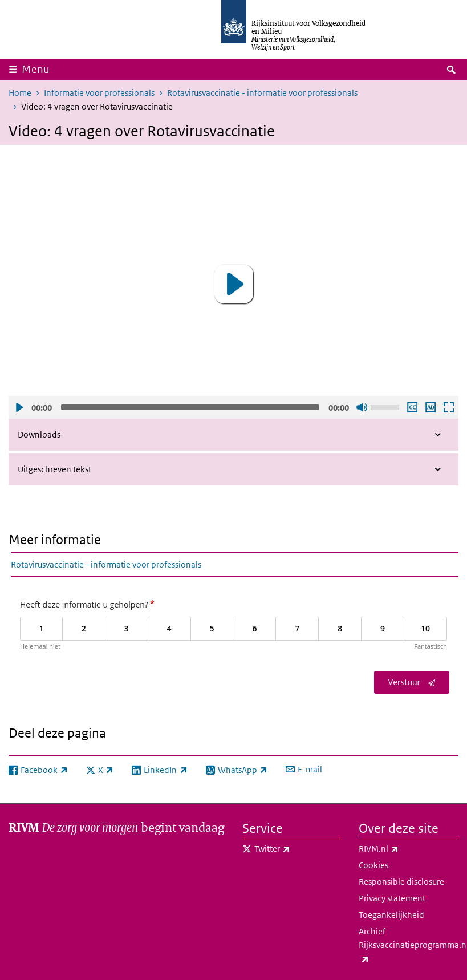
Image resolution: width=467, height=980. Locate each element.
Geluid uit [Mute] (362, 407)
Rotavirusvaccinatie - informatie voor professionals (262, 93)
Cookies (373, 865)
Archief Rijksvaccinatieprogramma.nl (409, 946)
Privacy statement (392, 898)
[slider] (190, 407)
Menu (36, 69)
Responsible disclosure (401, 882)
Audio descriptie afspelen (430, 407)
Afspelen (19, 407)
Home (20, 93)
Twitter (297, 849)
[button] (234, 284)
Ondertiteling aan (412, 407)
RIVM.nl (404, 849)
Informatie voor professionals (99, 93)
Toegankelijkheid (391, 915)
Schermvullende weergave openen (448, 407)
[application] (233, 284)
